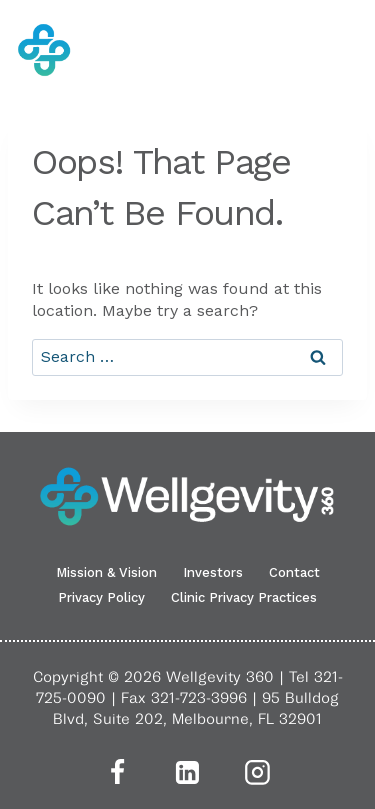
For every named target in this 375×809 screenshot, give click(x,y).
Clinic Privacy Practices (244, 597)
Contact (294, 572)
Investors (213, 572)
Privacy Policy (101, 597)
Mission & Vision (106, 572)
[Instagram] (258, 772)
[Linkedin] (188, 772)
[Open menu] (346, 50)
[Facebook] (118, 772)
